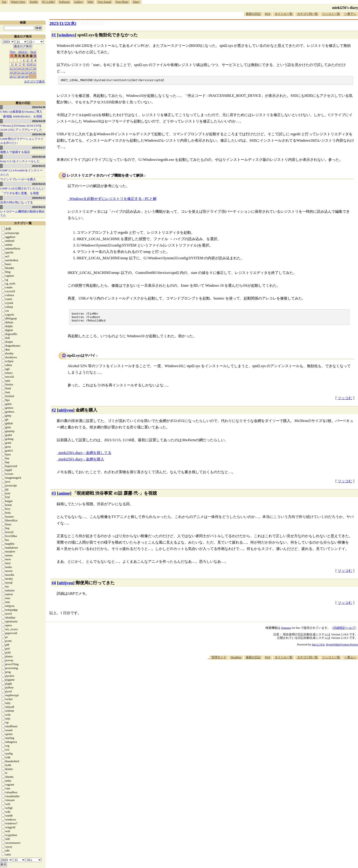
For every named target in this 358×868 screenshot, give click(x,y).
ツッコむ (345, 401)
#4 (54, 585)
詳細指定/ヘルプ (344, 630)
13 (15, 68)
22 (23, 72)
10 (31, 64)
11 (35, 64)
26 (11, 76)
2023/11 (23, 52)
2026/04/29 (39, 121)
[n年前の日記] (91, 23)
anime (64, 496)
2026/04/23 (39, 198)
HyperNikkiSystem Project (342, 647)
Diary (136, 2)
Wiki (90, 2)
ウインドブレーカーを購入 (18, 179)
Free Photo (122, 2)
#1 (54, 35)
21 (19, 72)
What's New (18, 2)
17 (31, 68)
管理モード (219, 660)
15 (23, 68)
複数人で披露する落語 (15, 152)
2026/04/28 (39, 134)
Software (64, 2)
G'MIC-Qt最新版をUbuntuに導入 (21, 112)
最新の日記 (253, 14)
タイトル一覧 (284, 14)
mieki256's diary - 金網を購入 (81, 462)
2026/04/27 (39, 147)
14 (19, 68)
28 (19, 76)
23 (27, 72)
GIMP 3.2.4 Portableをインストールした (21, 172)
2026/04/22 (39, 207)
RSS (268, 14)
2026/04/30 (39, 107)
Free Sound (105, 2)
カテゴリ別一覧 (307, 14)
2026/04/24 (39, 184)
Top (4, 2)
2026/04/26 (39, 157)
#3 (54, 496)
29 (23, 76)
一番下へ (350, 14)
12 (11, 68)
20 (15, 72)
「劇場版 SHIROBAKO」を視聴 (21, 116)
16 (27, 68)
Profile (34, 2)
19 (11, 72)
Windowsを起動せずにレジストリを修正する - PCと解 (113, 199)
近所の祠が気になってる (17, 202)
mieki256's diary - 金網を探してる (85, 455)
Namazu (286, 630)
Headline (236, 660)
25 (35, 72)
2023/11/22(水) (63, 23)
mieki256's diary (345, 8)
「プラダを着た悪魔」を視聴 (20, 193)
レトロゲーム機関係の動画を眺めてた (22, 214)
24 (31, 72)
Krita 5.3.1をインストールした (20, 161)
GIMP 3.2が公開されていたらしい (22, 188)
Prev (13, 52)
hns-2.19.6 (318, 647)
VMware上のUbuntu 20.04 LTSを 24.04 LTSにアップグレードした (21, 128)
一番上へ (350, 660)
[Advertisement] (275, 676)
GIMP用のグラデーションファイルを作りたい (22, 141)
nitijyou (66, 413)
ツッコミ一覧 (331, 14)
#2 (54, 413)
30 (27, 76)
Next (33, 52)
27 (15, 76)
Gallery (79, 2)
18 (35, 68)
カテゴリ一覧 (23, 223)
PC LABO (49, 2)
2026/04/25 (39, 166)
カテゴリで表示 (34, 81)
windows (67, 35)
